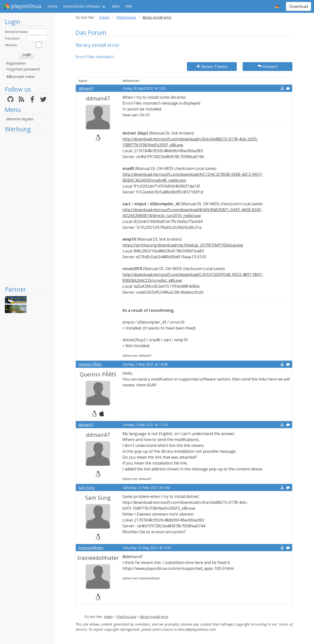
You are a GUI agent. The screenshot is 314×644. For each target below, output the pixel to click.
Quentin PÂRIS (90, 364)
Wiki (129, 6)
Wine (116, 6)
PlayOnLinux (126, 17)
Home (53, 6)
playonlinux (22, 6)
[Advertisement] (27, 209)
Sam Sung (86, 487)
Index (108, 617)
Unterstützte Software (82, 6)
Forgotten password (23, 69)
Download (299, 6)
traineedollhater (91, 548)
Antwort (268, 67)
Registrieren (16, 63)
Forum (104, 17)
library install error (154, 617)
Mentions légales (20, 119)
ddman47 (86, 88)
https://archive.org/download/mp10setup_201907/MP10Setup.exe (183, 245)
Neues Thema (212, 67)
